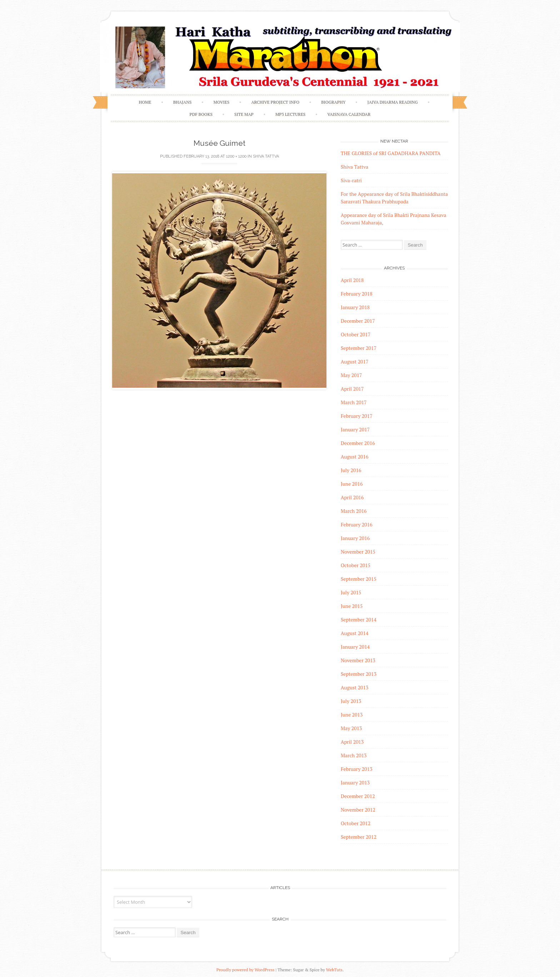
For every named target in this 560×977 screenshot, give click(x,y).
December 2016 (358, 443)
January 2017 (355, 429)
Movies (222, 102)
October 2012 (356, 823)
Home (145, 102)
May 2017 (351, 375)
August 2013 (355, 687)
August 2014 (355, 633)
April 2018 (352, 280)
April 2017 (352, 389)
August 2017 (355, 361)
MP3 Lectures (290, 114)
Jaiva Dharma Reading (393, 102)
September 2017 (359, 348)
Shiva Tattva (266, 156)
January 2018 (355, 307)
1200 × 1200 (236, 156)
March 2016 (354, 511)
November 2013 (358, 660)
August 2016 (355, 457)
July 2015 (351, 592)
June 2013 (352, 715)
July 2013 (351, 701)
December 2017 (358, 321)
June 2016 (352, 484)
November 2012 (358, 810)
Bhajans (182, 102)
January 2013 (355, 782)
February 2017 (357, 416)
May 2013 (351, 728)
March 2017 (354, 402)
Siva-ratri (351, 180)
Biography (333, 102)
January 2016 (355, 538)
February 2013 (357, 769)
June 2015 (352, 606)
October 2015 (356, 565)
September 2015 (359, 579)
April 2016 (352, 497)
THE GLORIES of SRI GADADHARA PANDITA (391, 153)
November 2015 (358, 552)
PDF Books (201, 114)
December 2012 (358, 796)
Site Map (244, 114)
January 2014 (355, 647)
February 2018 (357, 294)
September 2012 (359, 837)
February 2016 (357, 524)
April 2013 (352, 742)
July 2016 (351, 470)
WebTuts (334, 970)
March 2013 (354, 755)
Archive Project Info (275, 102)
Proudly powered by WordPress (246, 970)
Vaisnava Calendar (349, 114)
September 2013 (359, 674)
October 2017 (356, 334)
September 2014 (359, 619)
